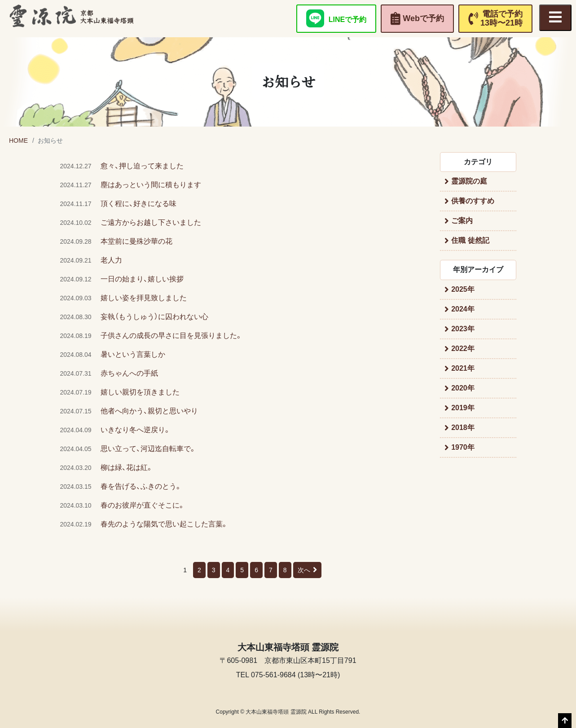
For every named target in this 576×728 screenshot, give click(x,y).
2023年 (463, 329)
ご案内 (462, 221)
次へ (307, 570)
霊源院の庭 (469, 181)
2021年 (463, 368)
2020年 (463, 388)
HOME (18, 140)
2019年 (463, 408)
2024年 (463, 309)
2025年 (463, 289)
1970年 (463, 447)
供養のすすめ (473, 201)
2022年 (463, 349)
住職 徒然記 (470, 240)
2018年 (463, 428)
